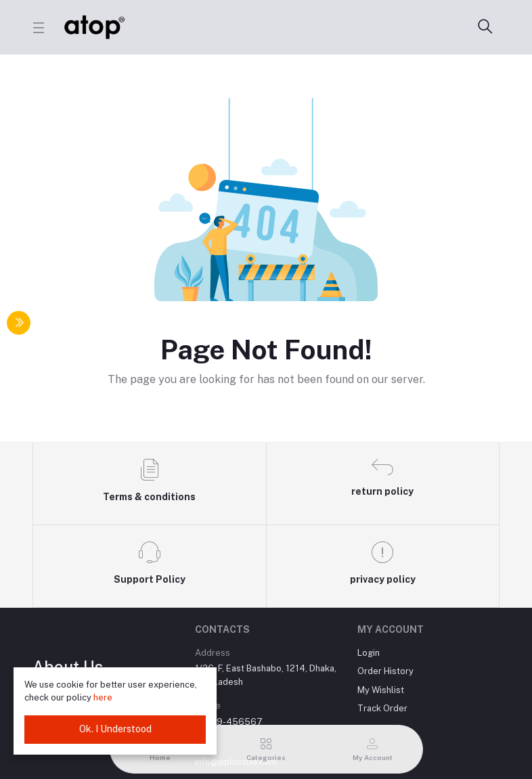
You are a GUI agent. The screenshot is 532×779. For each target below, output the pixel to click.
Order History (385, 671)
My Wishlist (381, 690)
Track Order (382, 708)
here (103, 697)
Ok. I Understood (115, 729)
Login (369, 653)
